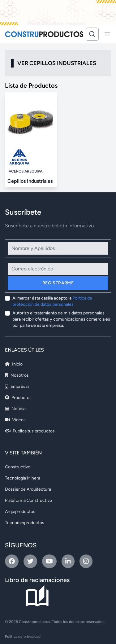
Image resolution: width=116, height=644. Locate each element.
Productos (18, 398)
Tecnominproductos (25, 523)
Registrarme (58, 283)
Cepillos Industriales (30, 181)
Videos (15, 420)
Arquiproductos (20, 512)
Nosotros (17, 375)
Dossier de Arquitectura (28, 489)
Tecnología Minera (23, 478)
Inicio (14, 364)
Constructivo (18, 467)
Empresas (17, 386)
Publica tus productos (30, 431)
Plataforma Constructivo (28, 500)
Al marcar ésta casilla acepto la (52, 301)
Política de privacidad (23, 637)
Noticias (16, 409)
